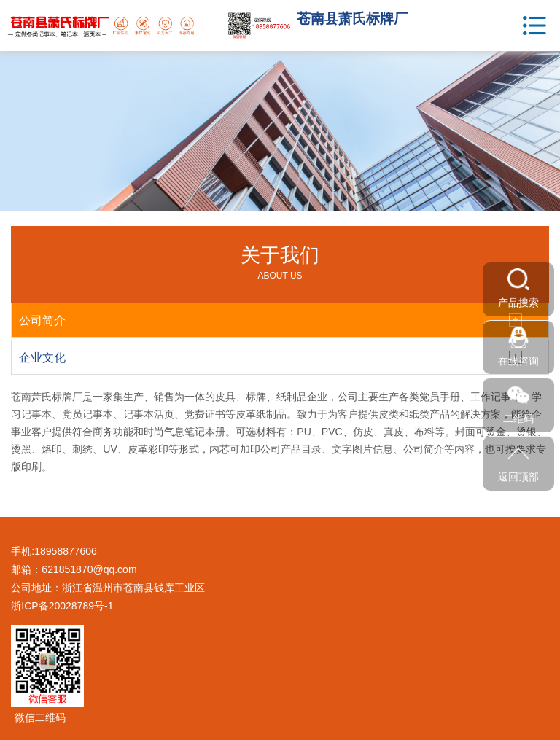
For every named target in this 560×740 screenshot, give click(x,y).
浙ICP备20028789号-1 (62, 606)
